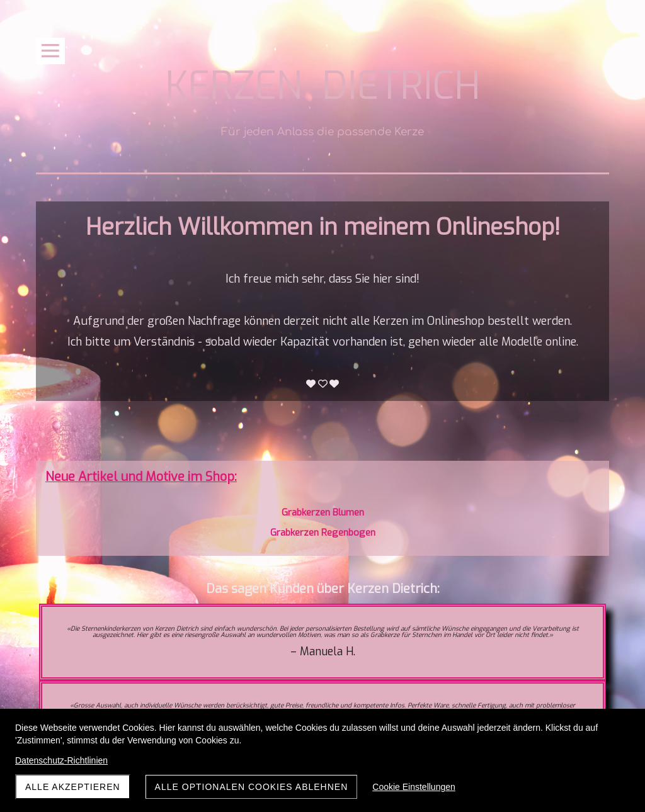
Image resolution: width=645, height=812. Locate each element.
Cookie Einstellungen (414, 787)
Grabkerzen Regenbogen (323, 533)
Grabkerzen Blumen (323, 512)
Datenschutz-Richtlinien (61, 760)
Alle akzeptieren (73, 787)
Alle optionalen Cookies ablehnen (252, 787)
